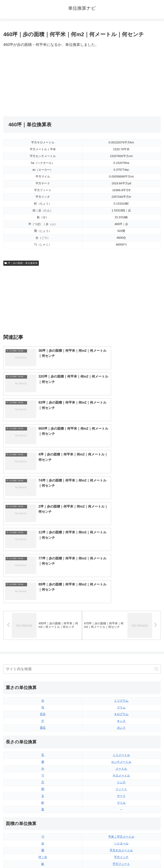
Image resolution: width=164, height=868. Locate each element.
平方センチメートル (43, 738)
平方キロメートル (121, 704)
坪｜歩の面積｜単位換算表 (21, 263)
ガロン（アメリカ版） (121, 806)
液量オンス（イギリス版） (121, 765)
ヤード (121, 650)
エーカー (121, 731)
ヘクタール (121, 697)
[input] (82, 523)
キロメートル (121, 629)
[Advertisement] (43, 82)
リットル (43, 806)
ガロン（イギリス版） (121, 800)
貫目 (43, 582)
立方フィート (121, 779)
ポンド (121, 582)
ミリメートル (121, 609)
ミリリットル (43, 800)
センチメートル (121, 616)
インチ (121, 636)
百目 (43, 568)
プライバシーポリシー (122, 855)
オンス (121, 575)
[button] (156, 523)
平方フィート (121, 718)
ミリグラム (121, 554)
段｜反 (43, 725)
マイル (121, 657)
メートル (121, 622)
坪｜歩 (43, 711)
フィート (121, 643)
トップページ (42, 855)
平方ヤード (121, 725)
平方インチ (121, 711)
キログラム (121, 568)
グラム (121, 561)
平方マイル (121, 738)
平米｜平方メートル (121, 691)
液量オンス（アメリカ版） (121, 772)
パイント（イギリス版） (121, 786)
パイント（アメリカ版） (121, 793)
